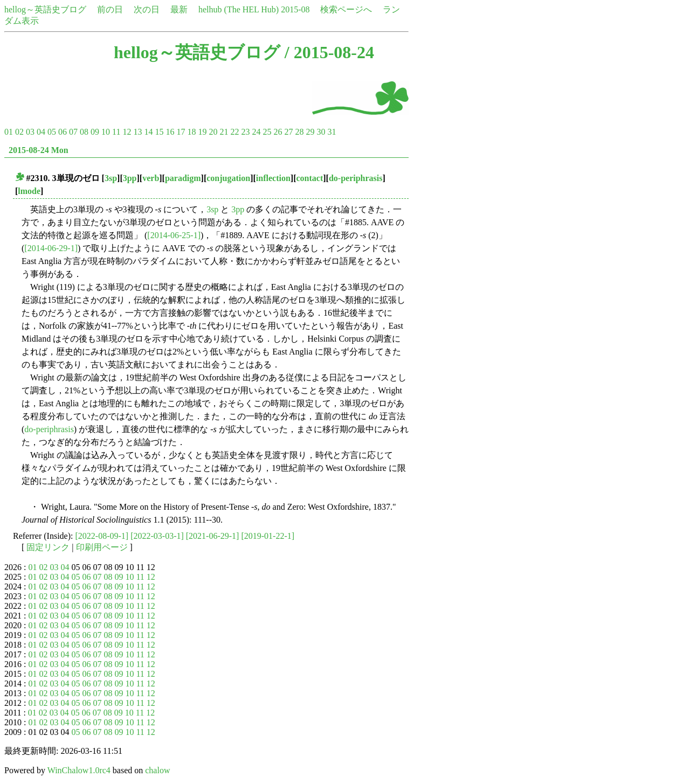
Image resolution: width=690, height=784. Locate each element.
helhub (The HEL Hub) (239, 9)
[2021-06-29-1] (213, 536)
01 (9, 132)
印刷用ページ (102, 547)
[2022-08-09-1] (102, 536)
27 (288, 132)
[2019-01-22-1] (268, 536)
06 (63, 132)
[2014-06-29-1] (51, 248)
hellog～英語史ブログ (45, 9)
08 (84, 132)
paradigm (183, 178)
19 (202, 132)
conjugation (228, 178)
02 (19, 132)
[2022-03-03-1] (157, 536)
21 (224, 132)
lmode (29, 191)
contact (309, 178)
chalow (157, 770)
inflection (273, 178)
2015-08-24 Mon (39, 150)
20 (213, 132)
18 (191, 132)
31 (332, 132)
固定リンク (48, 547)
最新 (179, 9)
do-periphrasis (356, 178)
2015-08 (295, 9)
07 (73, 132)
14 (148, 132)
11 (116, 132)
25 (267, 132)
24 (256, 132)
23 (245, 132)
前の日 (110, 9)
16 (170, 132)
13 (137, 132)
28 (299, 132)
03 (30, 132)
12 (127, 132)
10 (106, 132)
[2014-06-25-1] (174, 235)
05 (52, 132)
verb (151, 178)
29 (310, 132)
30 (321, 132)
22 (234, 132)
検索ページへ (346, 9)
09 (95, 132)
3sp (111, 178)
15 (159, 132)
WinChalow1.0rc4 (79, 770)
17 (181, 132)
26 (278, 132)
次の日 (147, 9)
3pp (130, 178)
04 (41, 132)
